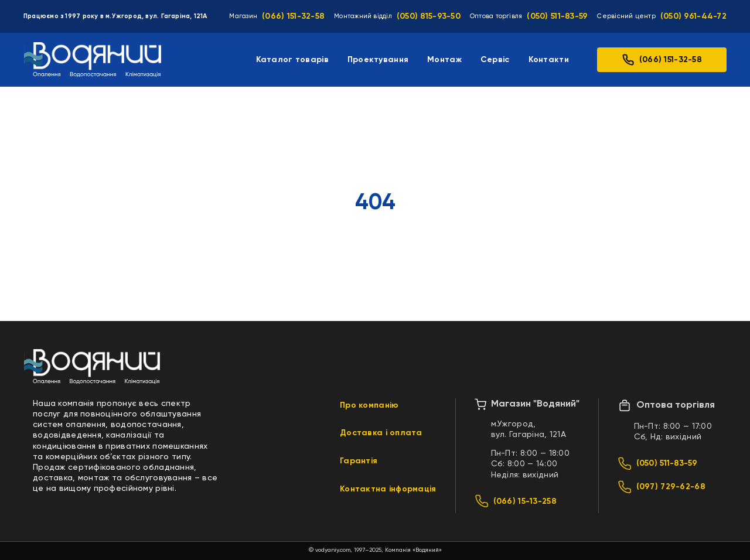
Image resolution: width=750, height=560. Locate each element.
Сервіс (495, 60)
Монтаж (444, 60)
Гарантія (359, 461)
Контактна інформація (388, 489)
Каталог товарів (292, 60)
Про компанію (369, 405)
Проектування (378, 60)
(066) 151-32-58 (293, 16)
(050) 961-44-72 (693, 16)
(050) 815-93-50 (429, 16)
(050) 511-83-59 (557, 16)
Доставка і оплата (381, 433)
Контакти (549, 60)
